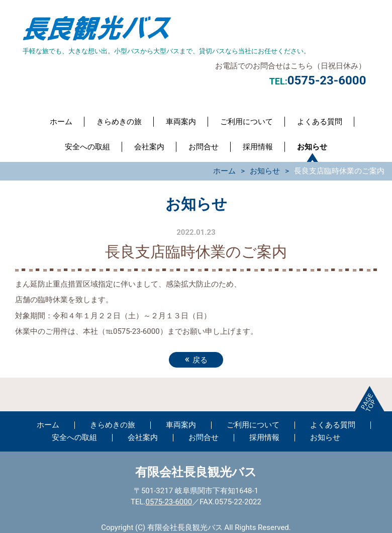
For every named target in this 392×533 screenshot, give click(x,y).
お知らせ (312, 147)
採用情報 (258, 147)
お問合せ (204, 147)
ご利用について (247, 122)
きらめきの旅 (119, 122)
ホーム (61, 122)
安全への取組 (87, 147)
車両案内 (181, 122)
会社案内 (149, 147)
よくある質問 (320, 122)
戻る (196, 359)
